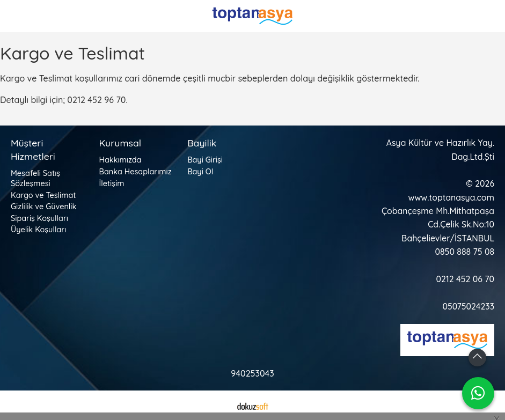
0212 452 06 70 (465, 279)
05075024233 (468, 306)
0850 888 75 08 (465, 252)
